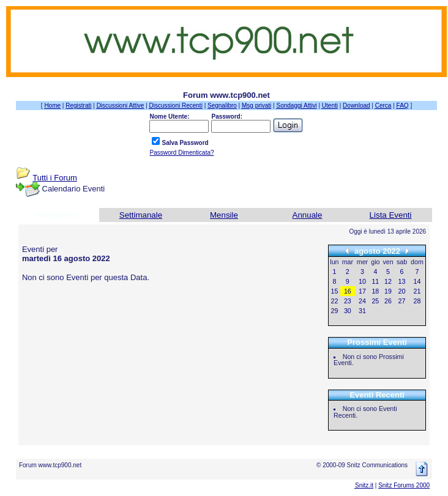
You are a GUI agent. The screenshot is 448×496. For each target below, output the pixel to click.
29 (335, 311)
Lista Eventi (391, 215)
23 (348, 301)
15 (335, 291)
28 (417, 301)
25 (375, 301)
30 (348, 311)
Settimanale (141, 215)
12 (388, 281)
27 (402, 301)
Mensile (224, 215)
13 (402, 281)
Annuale (308, 215)
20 (402, 291)
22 (335, 301)
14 (417, 281)
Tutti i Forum (54, 178)
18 (375, 291)
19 (388, 291)
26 (388, 301)
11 (375, 281)
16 (348, 291)
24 (362, 301)
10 (362, 281)
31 (362, 311)
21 (417, 291)
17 (362, 291)
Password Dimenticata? (181, 153)
